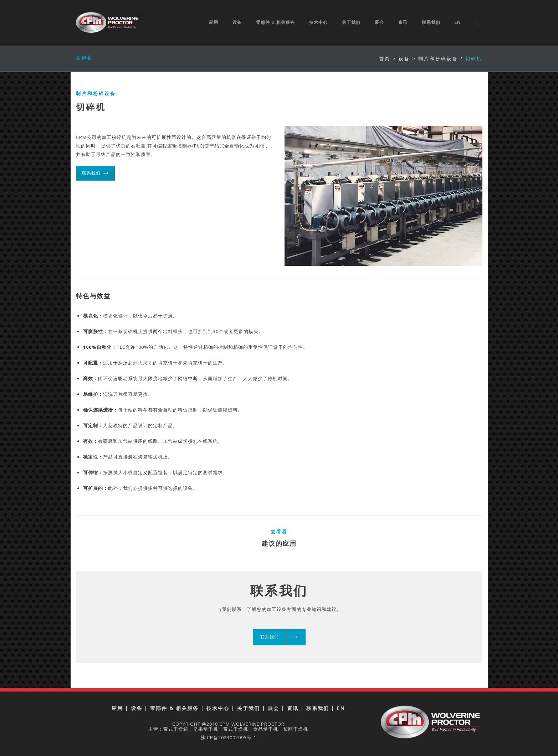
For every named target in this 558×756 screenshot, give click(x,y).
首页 (385, 58)
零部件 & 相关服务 (276, 22)
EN (458, 22)
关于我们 (352, 22)
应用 (214, 22)
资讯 (403, 22)
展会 (380, 22)
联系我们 (431, 22)
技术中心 (319, 22)
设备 (237, 22)
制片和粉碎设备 (438, 58)
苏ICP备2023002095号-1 (228, 737)
